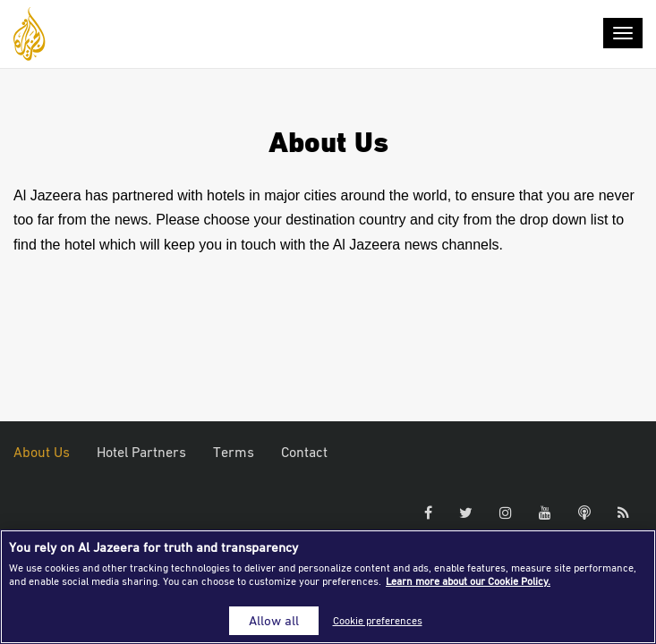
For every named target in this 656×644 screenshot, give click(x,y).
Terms (234, 452)
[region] (328, 587)
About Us (42, 452)
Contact (304, 452)
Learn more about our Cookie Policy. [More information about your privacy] (468, 581)
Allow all (274, 620)
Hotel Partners (141, 452)
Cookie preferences (378, 620)
